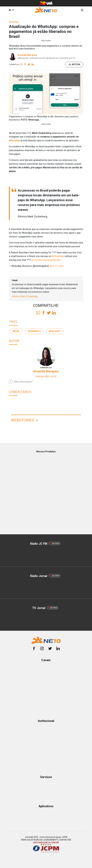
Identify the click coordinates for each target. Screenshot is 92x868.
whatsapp (55, 331)
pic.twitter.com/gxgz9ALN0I (46, 260)
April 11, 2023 (57, 266)
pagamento (34, 331)
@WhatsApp (58, 256)
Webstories (23, 420)
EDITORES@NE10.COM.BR (46, 843)
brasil (16, 331)
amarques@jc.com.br (46, 376)
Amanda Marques (27, 55)
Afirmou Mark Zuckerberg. (25, 296)
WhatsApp (14, 140)
